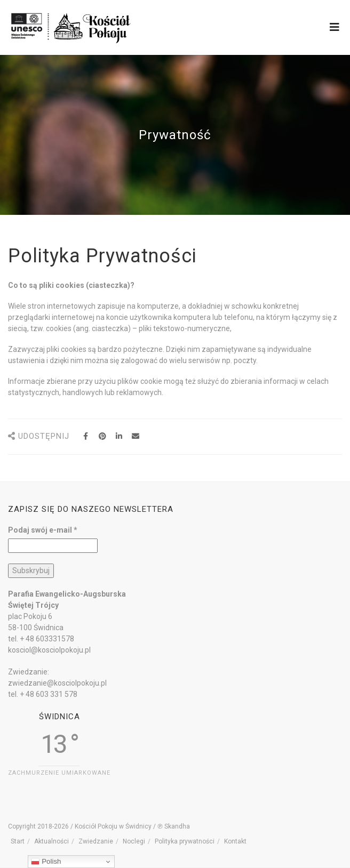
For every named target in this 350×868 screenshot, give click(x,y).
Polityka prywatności (185, 841)
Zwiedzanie (96, 841)
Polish (46, 862)
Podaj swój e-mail (43, 530)
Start (18, 841)
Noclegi (134, 841)
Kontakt (235, 841)
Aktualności (51, 841)
